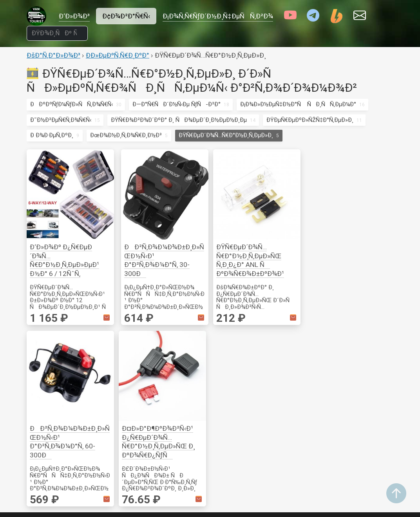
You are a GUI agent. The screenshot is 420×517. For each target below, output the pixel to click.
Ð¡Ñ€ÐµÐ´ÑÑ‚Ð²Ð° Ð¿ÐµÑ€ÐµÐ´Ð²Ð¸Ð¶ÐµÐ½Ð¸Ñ (298, 410)
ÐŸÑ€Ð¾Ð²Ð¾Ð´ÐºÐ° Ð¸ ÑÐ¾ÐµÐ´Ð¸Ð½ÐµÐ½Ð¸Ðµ (179, 120)
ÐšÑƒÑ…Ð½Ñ (234, 347)
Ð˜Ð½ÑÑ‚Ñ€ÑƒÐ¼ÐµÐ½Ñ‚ (125, 409)
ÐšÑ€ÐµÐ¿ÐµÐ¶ (353, 357)
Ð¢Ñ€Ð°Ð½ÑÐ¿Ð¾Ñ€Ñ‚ (313, 347)
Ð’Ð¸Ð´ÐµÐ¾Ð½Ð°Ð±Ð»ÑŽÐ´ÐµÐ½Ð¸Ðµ (179, 441)
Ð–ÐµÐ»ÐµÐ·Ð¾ (293, 368)
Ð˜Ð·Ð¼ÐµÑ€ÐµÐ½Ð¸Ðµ (364, 368)
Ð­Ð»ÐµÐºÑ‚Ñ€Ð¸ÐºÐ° (118, 55)
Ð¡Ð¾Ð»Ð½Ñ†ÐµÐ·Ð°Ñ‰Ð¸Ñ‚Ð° (314, 389)
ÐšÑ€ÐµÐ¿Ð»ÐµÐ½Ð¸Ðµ (121, 357)
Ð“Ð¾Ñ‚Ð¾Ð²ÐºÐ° (113, 430)
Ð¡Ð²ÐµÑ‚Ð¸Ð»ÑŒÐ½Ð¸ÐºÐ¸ (187, 368)
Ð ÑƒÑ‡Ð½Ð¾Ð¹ (354, 389)
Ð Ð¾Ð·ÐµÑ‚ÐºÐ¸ (52, 135)
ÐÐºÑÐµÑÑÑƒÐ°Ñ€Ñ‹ (249, 410)
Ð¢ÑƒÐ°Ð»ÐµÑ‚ (230, 495)
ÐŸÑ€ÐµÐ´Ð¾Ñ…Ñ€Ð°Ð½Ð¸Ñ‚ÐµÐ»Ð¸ (226, 135)
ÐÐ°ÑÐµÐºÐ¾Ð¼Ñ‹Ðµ (123, 420)
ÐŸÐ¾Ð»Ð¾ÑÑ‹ (173, 379)
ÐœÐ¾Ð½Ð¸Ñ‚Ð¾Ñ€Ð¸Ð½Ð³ (126, 135)
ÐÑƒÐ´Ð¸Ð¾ (167, 420)
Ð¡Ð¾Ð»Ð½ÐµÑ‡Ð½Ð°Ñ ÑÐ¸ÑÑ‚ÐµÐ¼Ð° (298, 104)
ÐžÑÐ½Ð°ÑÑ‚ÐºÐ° (362, 379)
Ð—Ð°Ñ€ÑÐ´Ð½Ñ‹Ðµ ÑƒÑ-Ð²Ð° (177, 104)
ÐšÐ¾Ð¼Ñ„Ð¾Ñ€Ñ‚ (114, 452)
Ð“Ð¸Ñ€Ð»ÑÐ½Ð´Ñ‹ (177, 357)
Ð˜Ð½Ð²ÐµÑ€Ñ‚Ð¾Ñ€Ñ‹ (61, 120)
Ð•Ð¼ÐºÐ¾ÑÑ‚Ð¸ (235, 473)
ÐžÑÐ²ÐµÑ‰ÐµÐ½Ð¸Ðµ (123, 441)
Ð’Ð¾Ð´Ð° (225, 420)
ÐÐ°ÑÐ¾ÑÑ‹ (234, 463)
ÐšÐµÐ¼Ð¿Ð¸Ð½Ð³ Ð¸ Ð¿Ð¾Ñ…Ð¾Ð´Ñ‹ (119, 388)
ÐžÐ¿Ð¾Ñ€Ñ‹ (106, 368)
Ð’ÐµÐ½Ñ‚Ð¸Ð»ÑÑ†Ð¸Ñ (367, 441)
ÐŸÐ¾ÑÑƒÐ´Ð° (232, 368)
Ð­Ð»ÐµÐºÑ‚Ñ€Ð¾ (355, 400)
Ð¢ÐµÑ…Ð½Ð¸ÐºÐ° (235, 400)
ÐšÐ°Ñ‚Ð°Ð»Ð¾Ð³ (53, 55)
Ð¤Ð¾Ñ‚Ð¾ (165, 463)
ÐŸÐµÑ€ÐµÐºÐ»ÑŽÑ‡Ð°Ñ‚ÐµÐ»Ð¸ (310, 120)
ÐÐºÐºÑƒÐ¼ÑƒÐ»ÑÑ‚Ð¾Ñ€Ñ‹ (72, 104)
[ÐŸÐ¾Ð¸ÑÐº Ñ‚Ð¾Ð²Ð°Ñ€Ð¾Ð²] (57, 33)
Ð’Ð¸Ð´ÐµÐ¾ (166, 410)
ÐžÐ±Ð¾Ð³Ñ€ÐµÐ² (235, 484)
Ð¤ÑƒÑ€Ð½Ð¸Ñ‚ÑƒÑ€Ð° (127, 347)
